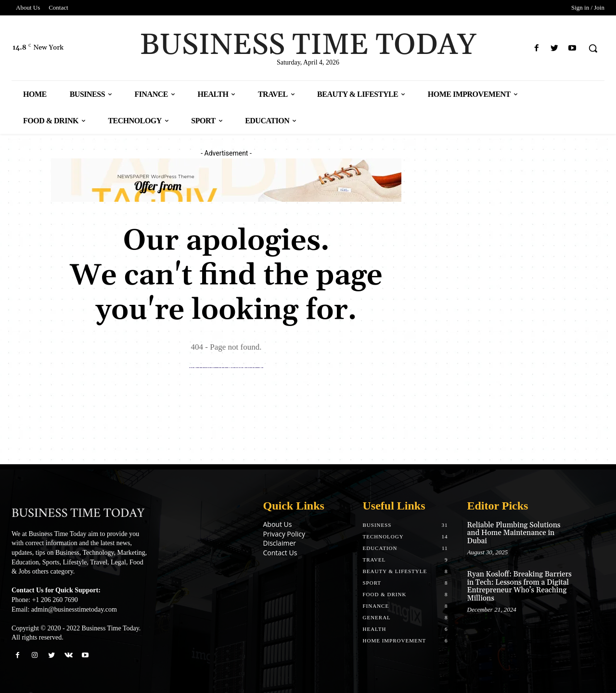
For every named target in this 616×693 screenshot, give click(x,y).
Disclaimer (280, 543)
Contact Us (280, 553)
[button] (593, 48)
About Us (278, 524)
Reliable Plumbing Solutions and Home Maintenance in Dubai (514, 533)
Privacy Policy (284, 534)
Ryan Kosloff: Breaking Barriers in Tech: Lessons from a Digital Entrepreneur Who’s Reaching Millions (520, 586)
